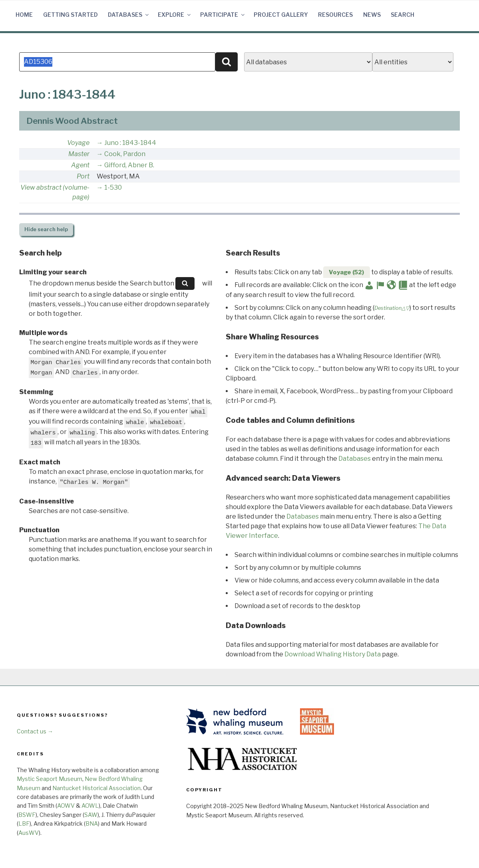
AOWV (66, 806)
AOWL (90, 806)
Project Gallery (281, 15)
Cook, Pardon (125, 154)
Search (402, 15)
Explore (175, 15)
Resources (335, 15)
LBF (24, 823)
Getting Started (71, 15)
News (372, 15)
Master (79, 154)
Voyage (78, 143)
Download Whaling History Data (333, 654)
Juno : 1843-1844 (130, 143)
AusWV (29, 833)
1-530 (113, 187)
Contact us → (35, 731)
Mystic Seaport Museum (50, 779)
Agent (80, 165)
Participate (223, 15)
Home (24, 15)
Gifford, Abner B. (129, 165)
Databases (129, 15)
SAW (91, 815)
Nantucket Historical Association (96, 788)
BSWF (27, 815)
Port (83, 176)
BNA (92, 823)
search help (46, 229)
